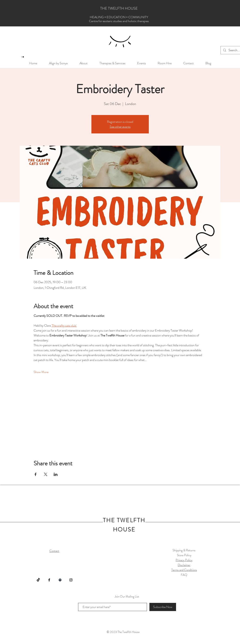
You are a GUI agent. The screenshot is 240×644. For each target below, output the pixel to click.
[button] (23, 57)
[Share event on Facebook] (36, 474)
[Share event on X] (46, 474)
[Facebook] (49, 580)
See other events (120, 127)
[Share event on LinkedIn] (56, 474)
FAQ (184, 575)
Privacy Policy (184, 560)
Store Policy (184, 555)
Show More (41, 372)
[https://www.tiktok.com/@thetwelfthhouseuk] (38, 580)
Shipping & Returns (184, 550)
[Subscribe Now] (163, 607)
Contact (54, 551)
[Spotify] (60, 580)
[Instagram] (71, 580)
